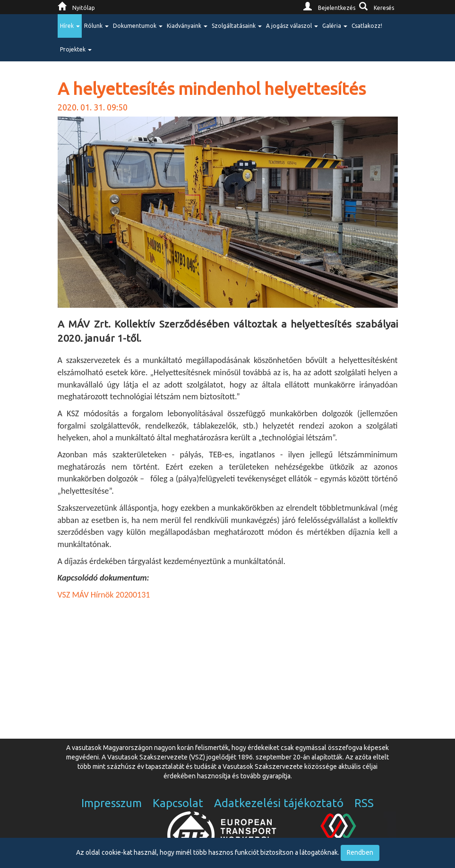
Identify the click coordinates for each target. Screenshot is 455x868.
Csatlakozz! (367, 26)
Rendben (360, 852)
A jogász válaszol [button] (292, 26)
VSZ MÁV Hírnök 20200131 (104, 595)
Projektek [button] (76, 49)
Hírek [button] (70, 26)
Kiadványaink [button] (187, 26)
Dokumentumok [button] (138, 26)
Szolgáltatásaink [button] (237, 26)
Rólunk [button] (96, 26)
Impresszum (112, 803)
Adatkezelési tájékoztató (279, 803)
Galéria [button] (335, 26)
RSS (364, 803)
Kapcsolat (178, 803)
